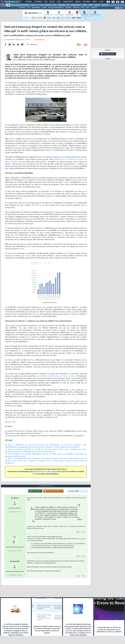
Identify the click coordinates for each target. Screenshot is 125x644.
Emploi (78, 2)
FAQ (46, 2)
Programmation (76, 5)
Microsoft (48, 5)
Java (55, 5)
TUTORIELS (22, 8)
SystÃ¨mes (105, 5)
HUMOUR (94, 8)
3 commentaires (39, 40)
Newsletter (68, 2)
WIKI (83, 8)
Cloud (33, 5)
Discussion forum (108, 54)
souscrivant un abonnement (46, 472)
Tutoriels (38, 2)
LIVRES (44, 8)
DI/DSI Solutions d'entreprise (20, 5)
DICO (88, 8)
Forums (29, 2)
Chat (59, 2)
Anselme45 (15, 561)
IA (37, 5)
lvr (15, 537)
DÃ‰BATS (76, 8)
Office (91, 5)
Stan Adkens (26, 40)
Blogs (52, 2)
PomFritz (15, 498)
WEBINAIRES (36, 8)
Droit (95, 2)
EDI (68, 5)
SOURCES (68, 8)
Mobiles (97, 5)
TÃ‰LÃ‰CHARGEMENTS (56, 8)
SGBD (85, 5)
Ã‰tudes (87, 2)
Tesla (14, 422)
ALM (42, 5)
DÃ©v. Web (62, 5)
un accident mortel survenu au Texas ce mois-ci (57, 376)
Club (101, 2)
